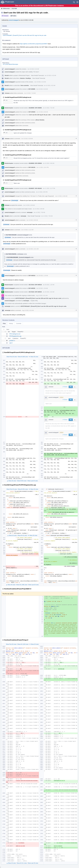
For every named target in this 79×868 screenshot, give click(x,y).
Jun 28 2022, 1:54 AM (42, 288)
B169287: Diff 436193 (35, 188)
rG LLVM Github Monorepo (10, 64)
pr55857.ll (12, 341)
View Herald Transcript (37, 75)
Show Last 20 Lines (33, 481)
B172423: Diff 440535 (35, 292)
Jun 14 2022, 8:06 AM (32, 220)
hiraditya (28, 78)
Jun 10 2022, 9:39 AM (27, 139)
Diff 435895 (32, 89)
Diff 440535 (32, 288)
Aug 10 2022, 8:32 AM (28, 310)
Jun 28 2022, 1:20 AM (49, 285)
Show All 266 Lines (23, 357)
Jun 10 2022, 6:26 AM (42, 89)
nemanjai (30, 212)
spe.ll (11, 343)
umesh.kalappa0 (14, 20)
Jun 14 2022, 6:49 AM (29, 205)
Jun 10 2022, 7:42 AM (49, 108)
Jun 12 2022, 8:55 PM (42, 192)
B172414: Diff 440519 (35, 285)
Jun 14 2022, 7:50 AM (39, 212)
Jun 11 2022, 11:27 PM (49, 188)
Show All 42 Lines (22, 536)
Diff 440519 (32, 276)
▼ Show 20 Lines (34, 357)
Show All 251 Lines (23, 489)
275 (6, 158)
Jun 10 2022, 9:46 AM (49, 163)
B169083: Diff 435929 (35, 163)
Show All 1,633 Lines (23, 644)
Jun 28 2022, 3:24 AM (49, 292)
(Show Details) (40, 120)
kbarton (23, 78)
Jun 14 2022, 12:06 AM (61, 196)
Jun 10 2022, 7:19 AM (30, 93)
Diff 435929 (32, 112)
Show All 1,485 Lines (22, 585)
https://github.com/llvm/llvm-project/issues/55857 (34, 44)
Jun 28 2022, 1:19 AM (42, 276)
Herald (7, 75)
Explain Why (34, 301)
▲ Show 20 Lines (11, 481)
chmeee (8, 31)
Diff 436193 (32, 167)
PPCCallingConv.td (15, 334)
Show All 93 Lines (22, 481)
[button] (77, 2)
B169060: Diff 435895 (35, 108)
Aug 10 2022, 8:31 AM (42, 296)
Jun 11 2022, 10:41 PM (42, 167)
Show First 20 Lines (12, 357)
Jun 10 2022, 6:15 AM (33, 69)
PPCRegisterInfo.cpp (15, 336)
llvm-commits (25, 85)
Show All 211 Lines (22, 863)
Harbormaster (9, 108)
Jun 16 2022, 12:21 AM (32, 249)
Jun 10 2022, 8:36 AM (42, 112)
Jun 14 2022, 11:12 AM (27, 230)
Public (14, 16)
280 (6, 100)
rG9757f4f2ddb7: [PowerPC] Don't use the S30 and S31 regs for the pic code (25, 35)
